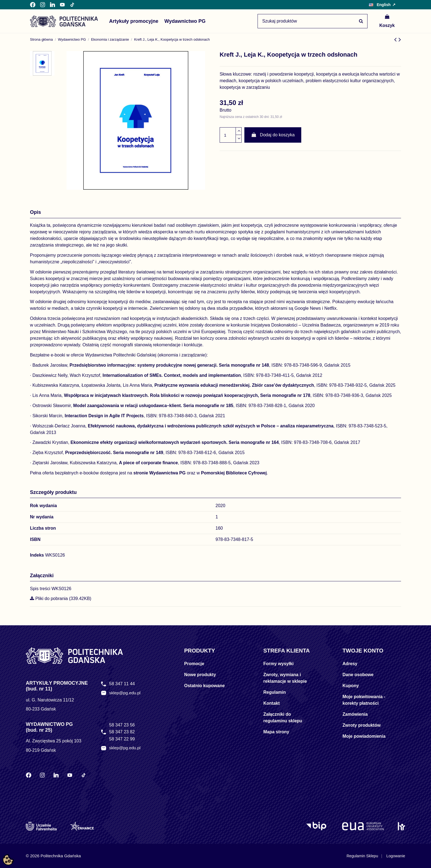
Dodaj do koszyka (273, 135)
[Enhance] (82, 826)
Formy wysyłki (278, 664)
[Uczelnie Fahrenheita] (41, 826)
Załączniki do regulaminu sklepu (283, 718)
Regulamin (275, 692)
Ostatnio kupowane (205, 686)
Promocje (194, 664)
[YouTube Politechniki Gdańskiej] (62, 5)
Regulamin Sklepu (360, 856)
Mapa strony (276, 732)
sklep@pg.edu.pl (125, 693)
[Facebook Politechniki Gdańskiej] (33, 5)
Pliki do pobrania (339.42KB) (61, 599)
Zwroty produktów (362, 725)
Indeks (37, 555)
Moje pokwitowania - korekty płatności (364, 700)
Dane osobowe (358, 675)
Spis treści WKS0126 (51, 589)
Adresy (350, 664)
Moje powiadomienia (364, 736)
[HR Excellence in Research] (401, 826)
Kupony (351, 686)
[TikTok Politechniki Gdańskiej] (72, 5)
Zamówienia (355, 714)
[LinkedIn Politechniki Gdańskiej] (53, 5)
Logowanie (395, 856)
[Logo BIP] (317, 826)
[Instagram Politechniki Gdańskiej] (43, 5)
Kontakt (272, 703)
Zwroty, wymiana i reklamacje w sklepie (285, 678)
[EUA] (363, 826)
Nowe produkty (200, 675)
